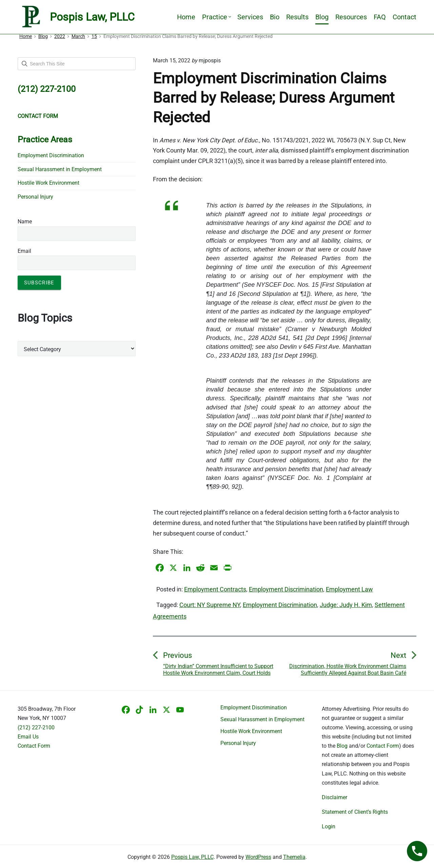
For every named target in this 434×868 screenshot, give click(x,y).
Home (186, 17)
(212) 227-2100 (36, 728)
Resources (351, 17)
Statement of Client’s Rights (355, 812)
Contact (405, 17)
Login (329, 826)
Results (297, 17)
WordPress (258, 857)
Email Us (28, 737)
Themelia (294, 857)
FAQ (380, 17)
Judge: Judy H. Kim (346, 605)
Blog (322, 17)
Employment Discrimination (286, 589)
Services (250, 17)
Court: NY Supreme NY (210, 605)
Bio (275, 17)
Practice (216, 17)
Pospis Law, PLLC (192, 857)
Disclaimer (334, 797)
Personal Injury (35, 197)
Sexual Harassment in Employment (60, 169)
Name (25, 221)
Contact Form (34, 746)
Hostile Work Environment (48, 183)
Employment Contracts (215, 589)
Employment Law (349, 589)
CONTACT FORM (38, 116)
